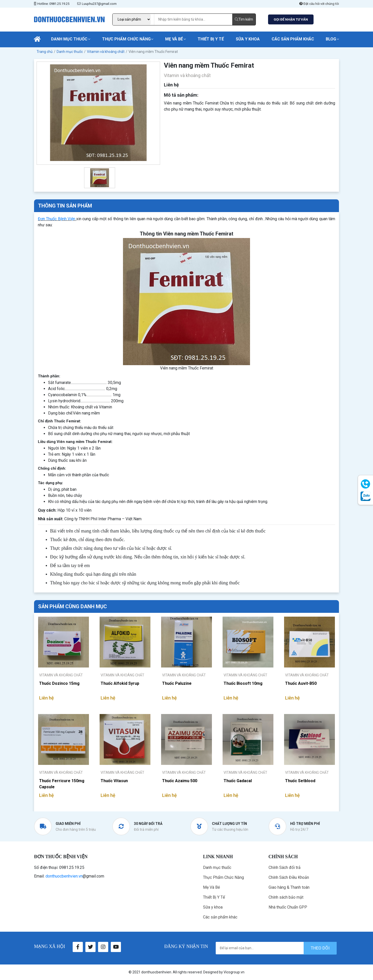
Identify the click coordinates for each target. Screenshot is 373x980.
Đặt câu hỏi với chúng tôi (319, 4)
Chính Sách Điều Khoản (289, 877)
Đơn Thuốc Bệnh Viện (57, 219)
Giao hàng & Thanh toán (289, 887)
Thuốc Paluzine (177, 683)
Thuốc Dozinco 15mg (59, 683)
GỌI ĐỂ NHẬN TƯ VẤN (291, 19)
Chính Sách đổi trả (285, 867)
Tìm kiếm (244, 19)
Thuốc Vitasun (114, 781)
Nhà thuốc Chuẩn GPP (288, 907)
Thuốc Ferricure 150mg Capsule (62, 784)
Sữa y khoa (248, 39)
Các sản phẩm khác (293, 39)
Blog (331, 39)
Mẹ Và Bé (174, 39)
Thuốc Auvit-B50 (301, 683)
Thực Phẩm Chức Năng (126, 39)
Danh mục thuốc (69, 39)
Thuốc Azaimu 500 (180, 781)
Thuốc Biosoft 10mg (243, 683)
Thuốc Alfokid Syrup (120, 683)
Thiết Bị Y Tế (211, 39)
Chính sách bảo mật (286, 897)
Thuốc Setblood (300, 781)
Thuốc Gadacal (238, 781)
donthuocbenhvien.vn (64, 876)
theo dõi (320, 948)
